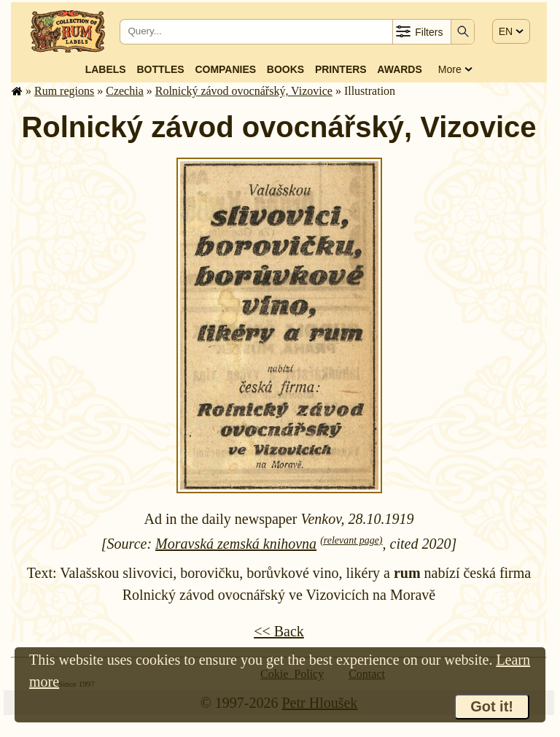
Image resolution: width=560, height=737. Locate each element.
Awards (399, 69)
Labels (106, 69)
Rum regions (64, 91)
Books (285, 69)
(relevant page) (351, 540)
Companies (225, 69)
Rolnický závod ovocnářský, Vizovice (244, 91)
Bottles (160, 69)
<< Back (279, 631)
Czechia (125, 91)
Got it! (492, 706)
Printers (341, 69)
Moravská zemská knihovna (236, 544)
